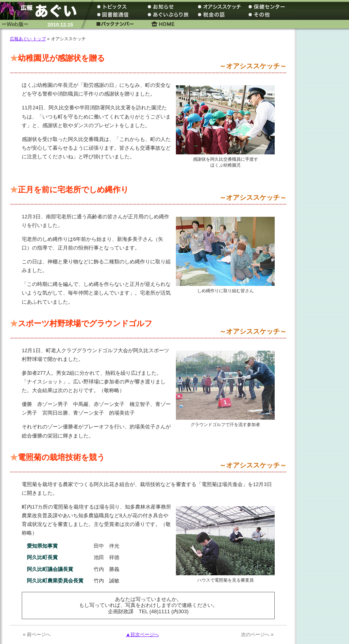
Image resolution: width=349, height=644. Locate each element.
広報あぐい (42, 11)
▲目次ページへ (142, 635)
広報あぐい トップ (28, 39)
